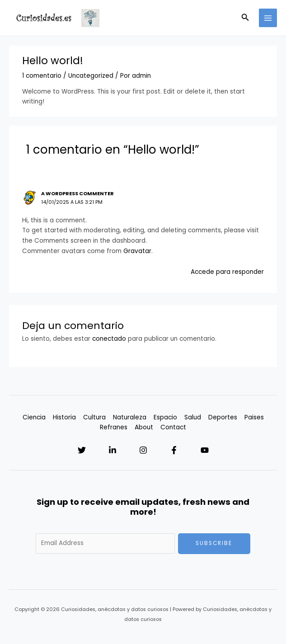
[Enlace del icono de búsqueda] (245, 18)
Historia (64, 417)
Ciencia (34, 417)
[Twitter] (82, 450)
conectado (109, 339)
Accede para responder (227, 272)
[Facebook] (174, 450)
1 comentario (42, 76)
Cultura (94, 417)
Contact (173, 427)
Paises (254, 417)
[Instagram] (143, 450)
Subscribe (214, 543)
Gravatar (137, 251)
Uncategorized (91, 76)
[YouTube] (205, 450)
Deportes (223, 417)
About (144, 427)
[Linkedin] (113, 450)
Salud (193, 417)
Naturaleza (130, 417)
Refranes (114, 427)
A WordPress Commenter (77, 194)
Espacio (165, 417)
